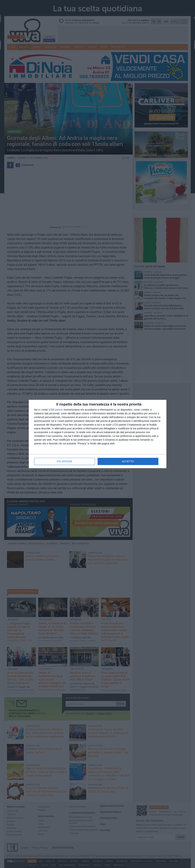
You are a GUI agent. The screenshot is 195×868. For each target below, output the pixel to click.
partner (59, 410)
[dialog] (98, 434)
